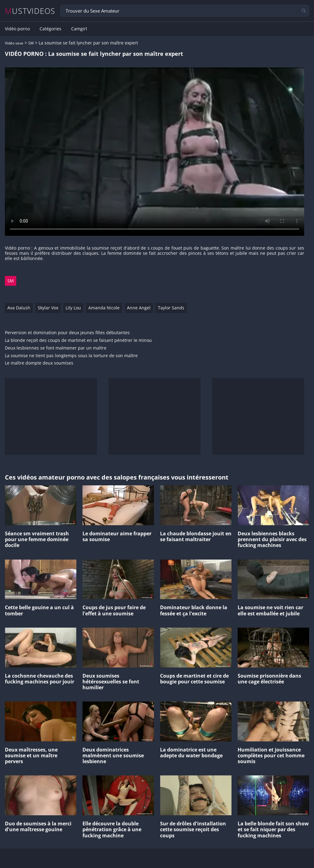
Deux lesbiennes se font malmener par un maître (56, 348)
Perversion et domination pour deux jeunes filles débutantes (67, 333)
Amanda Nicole (104, 308)
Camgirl (79, 29)
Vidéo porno (17, 29)
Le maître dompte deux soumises (39, 363)
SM (31, 43)
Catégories (50, 29)
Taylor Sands (171, 308)
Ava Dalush (19, 308)
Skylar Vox (48, 308)
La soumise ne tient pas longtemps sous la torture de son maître (71, 356)
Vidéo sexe (14, 43)
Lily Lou (73, 308)
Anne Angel (139, 308)
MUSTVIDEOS (30, 11)
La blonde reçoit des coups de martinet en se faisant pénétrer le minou (78, 340)
